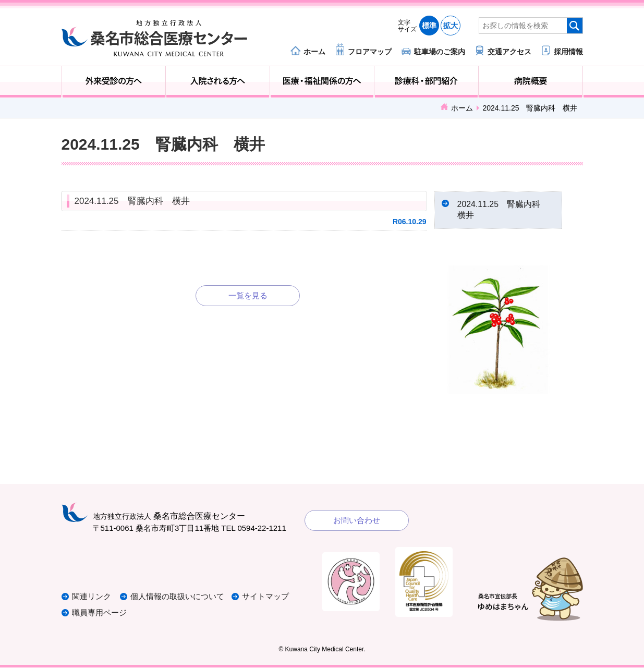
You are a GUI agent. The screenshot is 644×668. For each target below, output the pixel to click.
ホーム (314, 51)
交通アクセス (509, 51)
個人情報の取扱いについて (178, 598)
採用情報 (568, 51)
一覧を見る (248, 295)
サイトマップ (266, 598)
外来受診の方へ (114, 82)
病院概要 (531, 82)
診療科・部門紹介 (426, 82)
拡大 (451, 26)
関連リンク (92, 598)
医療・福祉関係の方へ (322, 82)
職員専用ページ (99, 614)
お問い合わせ (357, 521)
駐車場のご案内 (440, 51)
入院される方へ (218, 82)
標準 (429, 26)
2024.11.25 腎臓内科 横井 (132, 201)
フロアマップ (370, 51)
